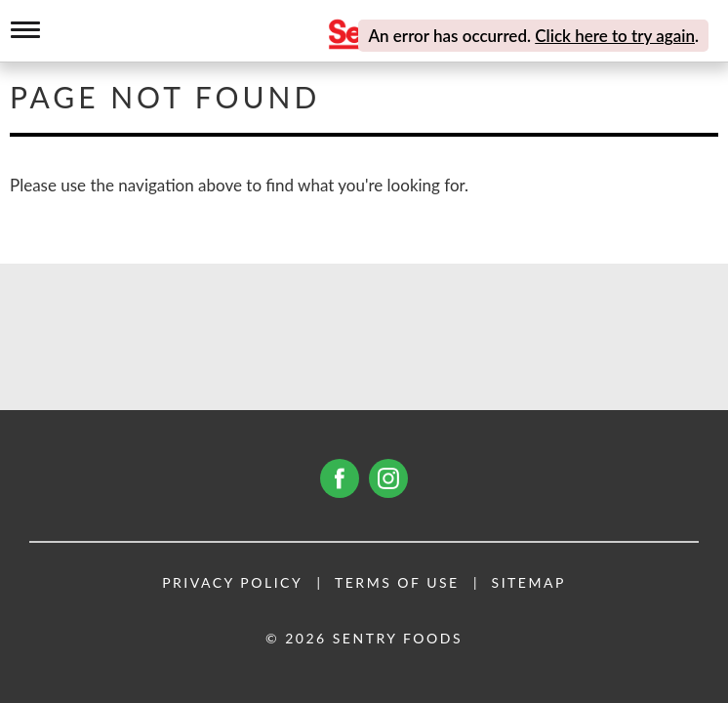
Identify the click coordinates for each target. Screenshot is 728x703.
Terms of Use (397, 583)
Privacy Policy (232, 583)
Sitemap (529, 583)
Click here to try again (615, 36)
